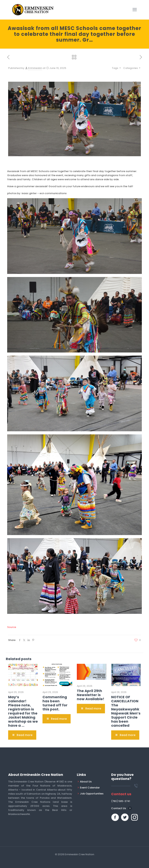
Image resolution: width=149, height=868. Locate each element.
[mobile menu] (135, 10)
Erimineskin (35, 68)
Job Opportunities (92, 794)
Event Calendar (90, 788)
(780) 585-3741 (121, 801)
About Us (86, 782)
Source (12, 627)
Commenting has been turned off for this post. (55, 703)
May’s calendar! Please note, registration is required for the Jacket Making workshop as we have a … (23, 711)
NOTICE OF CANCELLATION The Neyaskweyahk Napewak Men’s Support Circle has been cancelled (126, 711)
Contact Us (119, 808)
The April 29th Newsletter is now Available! (91, 695)
